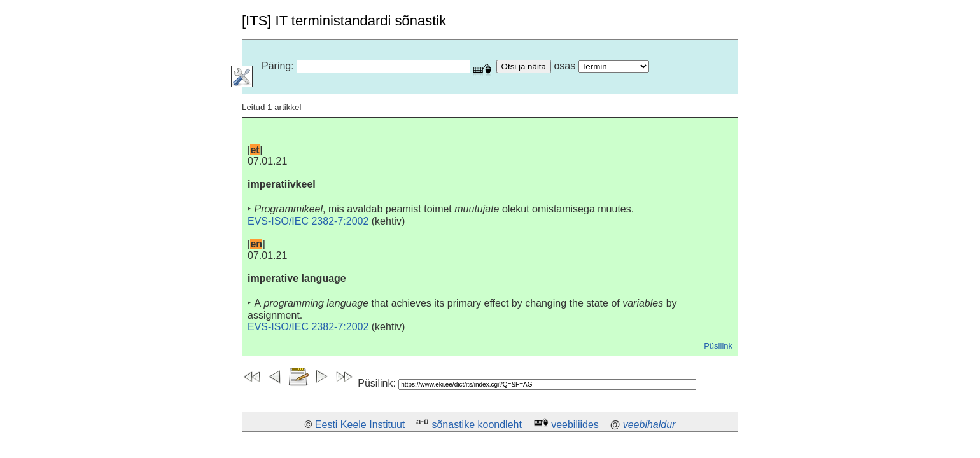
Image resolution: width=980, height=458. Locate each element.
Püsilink (718, 346)
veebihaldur (649, 425)
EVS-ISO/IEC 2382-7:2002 (308, 221)
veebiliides (575, 425)
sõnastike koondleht (476, 425)
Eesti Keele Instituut (360, 425)
